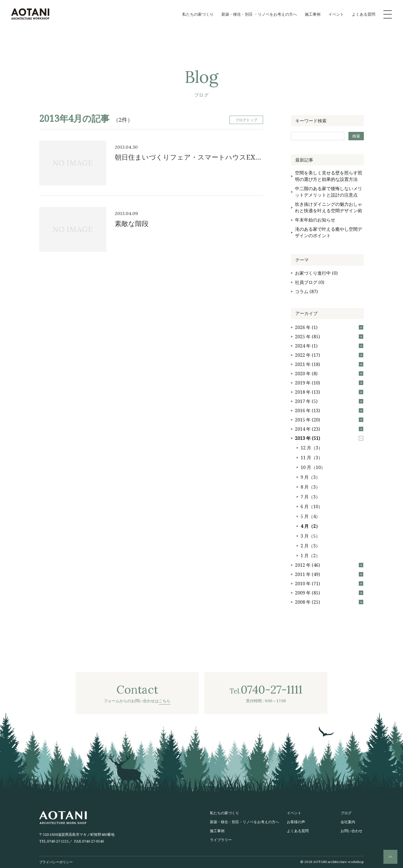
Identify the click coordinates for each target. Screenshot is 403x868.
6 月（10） (312, 507)
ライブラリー (221, 840)
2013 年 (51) (329, 438)
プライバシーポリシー (56, 862)
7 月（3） (310, 497)
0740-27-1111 (58, 841)
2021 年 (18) (329, 364)
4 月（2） (310, 526)
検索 (356, 136)
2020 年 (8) (329, 374)
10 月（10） (313, 467)
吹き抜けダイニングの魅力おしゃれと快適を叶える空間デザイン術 (329, 207)
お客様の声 (296, 822)
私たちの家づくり (198, 14)
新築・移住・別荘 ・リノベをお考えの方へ (259, 14)
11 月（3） (312, 458)
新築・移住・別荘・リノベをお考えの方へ (244, 822)
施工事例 (313, 14)
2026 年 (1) (329, 327)
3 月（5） (310, 536)
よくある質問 (364, 14)
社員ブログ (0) (310, 282)
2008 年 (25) (329, 602)
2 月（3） (310, 546)
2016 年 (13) (329, 410)
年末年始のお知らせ (315, 220)
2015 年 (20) (329, 420)
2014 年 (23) (329, 429)
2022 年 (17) (329, 355)
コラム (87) (306, 291)
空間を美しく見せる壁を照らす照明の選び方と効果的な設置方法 (329, 176)
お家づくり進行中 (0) (316, 273)
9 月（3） (310, 477)
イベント (336, 14)
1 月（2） (310, 556)
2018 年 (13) (329, 392)
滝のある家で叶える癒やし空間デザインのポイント (329, 232)
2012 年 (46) (329, 565)
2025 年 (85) (329, 337)
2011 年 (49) (329, 574)
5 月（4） (310, 516)
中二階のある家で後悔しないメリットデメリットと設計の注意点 (329, 192)
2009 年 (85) (329, 593)
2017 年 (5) (329, 401)
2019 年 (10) (329, 383)
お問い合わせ (352, 831)
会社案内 (348, 822)
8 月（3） (310, 487)
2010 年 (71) (329, 584)
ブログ (346, 813)
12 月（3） (312, 448)
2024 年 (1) (329, 346)
